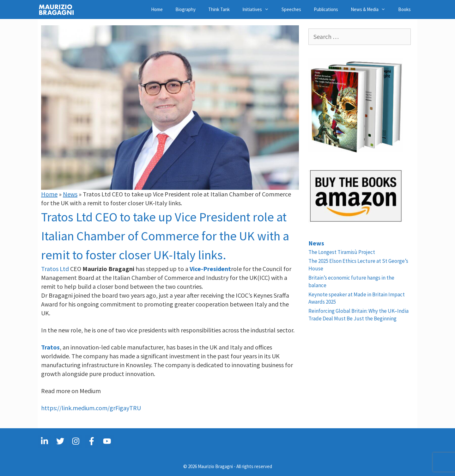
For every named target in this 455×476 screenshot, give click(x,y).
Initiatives (259, 9)
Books (404, 9)
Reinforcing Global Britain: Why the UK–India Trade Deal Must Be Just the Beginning (358, 315)
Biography (185, 9)
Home (157, 9)
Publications (326, 9)
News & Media (371, 9)
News (70, 194)
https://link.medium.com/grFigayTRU (91, 408)
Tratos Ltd (55, 269)
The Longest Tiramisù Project (342, 252)
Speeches (291, 9)
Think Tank (219, 9)
